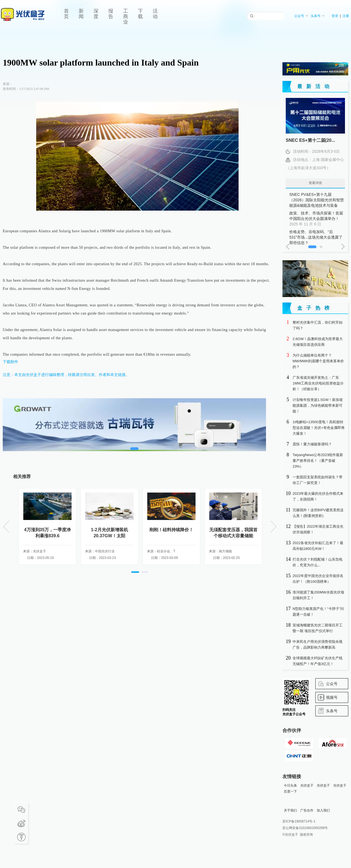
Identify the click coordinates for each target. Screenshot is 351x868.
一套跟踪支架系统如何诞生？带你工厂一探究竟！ (318, 480)
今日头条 (290, 785)
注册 (346, 16)
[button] (135, 572)
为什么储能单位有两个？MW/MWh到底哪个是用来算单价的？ (318, 361)
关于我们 (290, 810)
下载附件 (10, 362)
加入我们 (323, 810)
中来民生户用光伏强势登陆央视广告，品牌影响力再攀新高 (318, 644)
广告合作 (307, 810)
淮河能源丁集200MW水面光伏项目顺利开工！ (318, 595)
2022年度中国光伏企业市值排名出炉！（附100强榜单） (318, 579)
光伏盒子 (307, 785)
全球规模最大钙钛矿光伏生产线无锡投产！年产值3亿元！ (318, 661)
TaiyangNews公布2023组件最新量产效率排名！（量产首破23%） (318, 461)
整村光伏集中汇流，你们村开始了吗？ (318, 325)
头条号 (318, 16)
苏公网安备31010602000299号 (305, 828)
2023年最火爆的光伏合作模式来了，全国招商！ (318, 496)
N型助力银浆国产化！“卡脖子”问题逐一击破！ (318, 612)
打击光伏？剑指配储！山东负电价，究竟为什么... (318, 562)
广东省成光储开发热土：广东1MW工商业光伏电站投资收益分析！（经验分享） (318, 383)
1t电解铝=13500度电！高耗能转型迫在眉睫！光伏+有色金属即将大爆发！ (319, 428)
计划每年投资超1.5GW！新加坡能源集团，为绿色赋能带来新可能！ (318, 405)
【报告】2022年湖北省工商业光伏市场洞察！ (318, 529)
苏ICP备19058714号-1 (299, 821)
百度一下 (290, 791)
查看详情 (315, 183)
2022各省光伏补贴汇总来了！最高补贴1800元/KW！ (318, 546)
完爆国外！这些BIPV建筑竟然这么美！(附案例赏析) (318, 513)
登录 (335, 16)
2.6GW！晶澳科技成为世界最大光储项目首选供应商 (318, 342)
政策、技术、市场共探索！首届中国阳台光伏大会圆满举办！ (317, 219)
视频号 (332, 697)
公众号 (301, 16)
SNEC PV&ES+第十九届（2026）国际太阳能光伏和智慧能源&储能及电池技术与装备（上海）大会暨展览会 (317, 200)
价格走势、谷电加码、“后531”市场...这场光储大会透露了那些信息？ (317, 238)
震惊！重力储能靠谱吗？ (312, 444)
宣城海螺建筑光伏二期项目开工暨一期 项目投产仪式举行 (318, 628)
